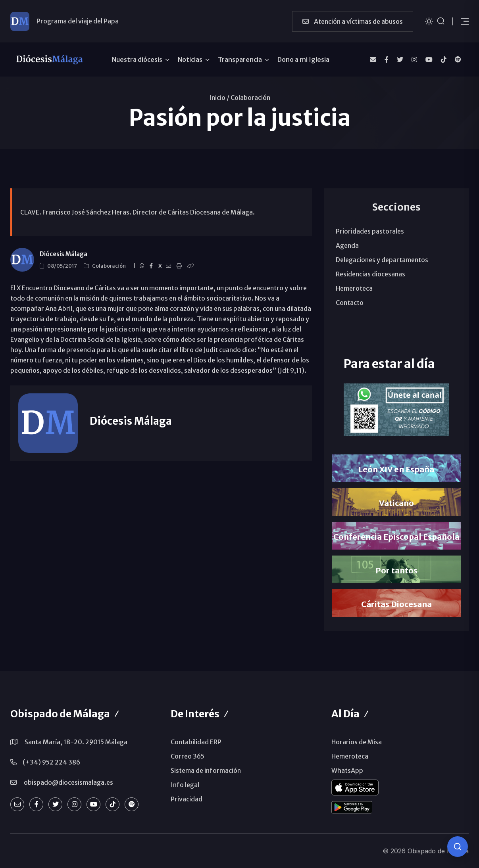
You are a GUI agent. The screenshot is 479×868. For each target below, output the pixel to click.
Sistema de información (206, 770)
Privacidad (187, 799)
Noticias (190, 59)
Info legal (185, 785)
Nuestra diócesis (137, 59)
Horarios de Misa (357, 742)
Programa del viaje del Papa (78, 21)
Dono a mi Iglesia (303, 59)
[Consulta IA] (458, 847)
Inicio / (219, 98)
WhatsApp (347, 770)
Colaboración (250, 98)
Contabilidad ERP (196, 742)
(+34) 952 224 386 (51, 762)
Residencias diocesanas (370, 274)
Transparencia (240, 59)
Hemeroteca (354, 288)
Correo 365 (188, 756)
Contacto (350, 303)
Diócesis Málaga (63, 254)
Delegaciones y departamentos (382, 260)
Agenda (347, 245)
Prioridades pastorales (370, 231)
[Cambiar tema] (429, 21)
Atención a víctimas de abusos (353, 21)
